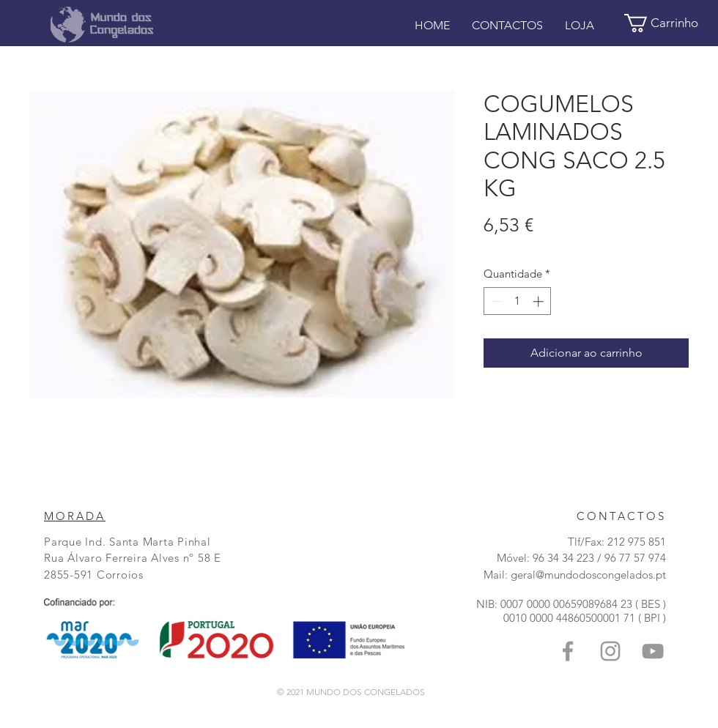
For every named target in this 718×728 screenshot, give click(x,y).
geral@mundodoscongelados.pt (588, 575)
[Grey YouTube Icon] (653, 651)
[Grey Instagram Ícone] (610, 651)
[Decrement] (496, 301)
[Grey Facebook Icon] (568, 651)
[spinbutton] (518, 301)
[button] (671, 23)
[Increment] (540, 301)
